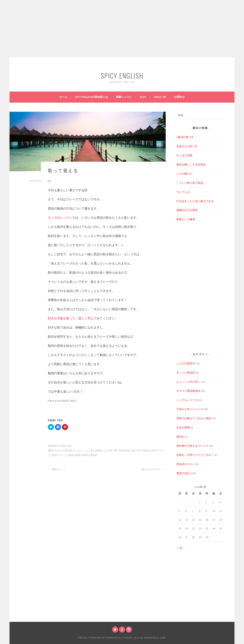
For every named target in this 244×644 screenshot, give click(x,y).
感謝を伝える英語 (187, 210)
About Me (160, 97)
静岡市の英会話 (89, 455)
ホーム (63, 97)
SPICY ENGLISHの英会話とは (91, 97)
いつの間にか (184, 174)
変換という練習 (186, 219)
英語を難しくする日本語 (191, 165)
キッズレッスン (81, 450)
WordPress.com (155, 638)
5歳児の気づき (185, 137)
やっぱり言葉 (184, 155)
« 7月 (179, 548)
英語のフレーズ (59, 455)
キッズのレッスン (60, 218)
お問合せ (179, 97)
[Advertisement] (122, 29)
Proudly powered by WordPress (99, 638)
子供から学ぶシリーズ (190, 409)
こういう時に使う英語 (190, 183)
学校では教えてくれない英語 (194, 418)
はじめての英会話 (63, 450)
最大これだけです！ (154, 469)
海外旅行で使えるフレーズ (192, 446)
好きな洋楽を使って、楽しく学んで (72, 318)
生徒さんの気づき (187, 146)
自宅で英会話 (143, 450)
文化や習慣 (183, 427)
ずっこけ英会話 (186, 373)
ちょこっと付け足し (188, 382)
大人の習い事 (110, 450)
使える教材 (96, 450)
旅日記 (180, 437)
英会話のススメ (186, 464)
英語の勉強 (74, 455)
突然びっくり (57, 469)
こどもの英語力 (186, 363)
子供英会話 (123, 450)
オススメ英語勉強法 (188, 391)
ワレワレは (183, 192)
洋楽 (132, 450)
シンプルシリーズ (187, 400)
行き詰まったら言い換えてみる (195, 201)
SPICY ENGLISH (122, 75)
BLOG (143, 97)
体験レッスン (124, 97)
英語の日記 (66, 446)
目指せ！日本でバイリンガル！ (195, 455)
